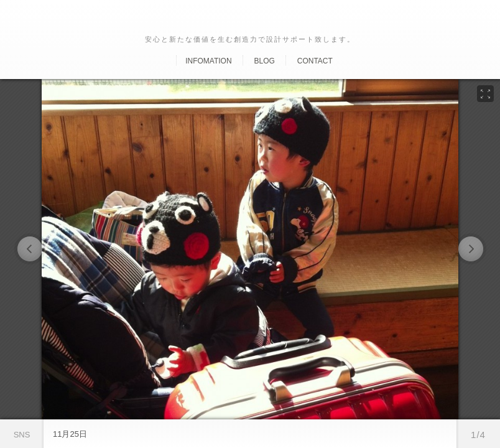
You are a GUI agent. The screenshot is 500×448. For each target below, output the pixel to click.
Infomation (208, 61)
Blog (264, 61)
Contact (315, 61)
